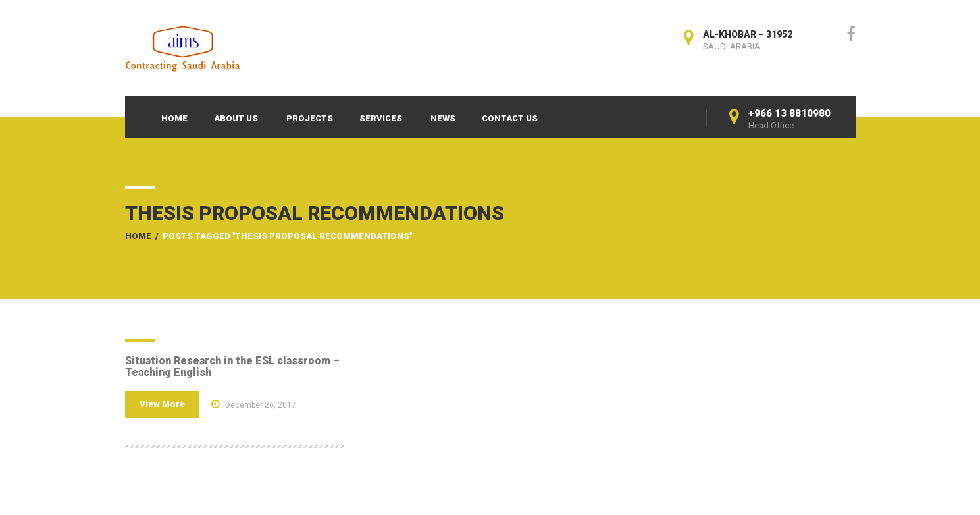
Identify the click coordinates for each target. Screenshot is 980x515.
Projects (310, 118)
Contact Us (510, 118)
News (443, 118)
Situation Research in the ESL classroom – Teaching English (232, 366)
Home (174, 118)
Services (381, 118)
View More (162, 404)
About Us (236, 118)
